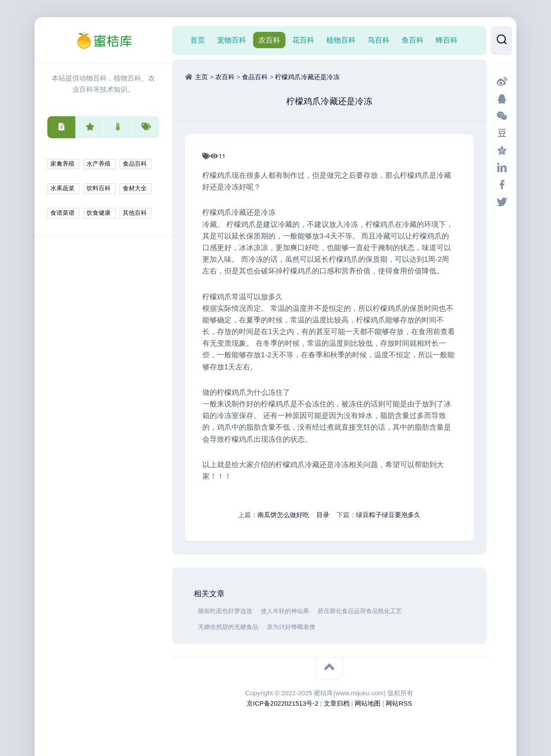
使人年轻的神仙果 (285, 611)
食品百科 (135, 164)
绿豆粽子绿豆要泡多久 (388, 515)
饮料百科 (99, 188)
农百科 (269, 40)
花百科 (303, 40)
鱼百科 (413, 40)
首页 (198, 40)
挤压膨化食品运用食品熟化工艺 (360, 611)
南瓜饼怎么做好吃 (283, 515)
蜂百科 (447, 40)
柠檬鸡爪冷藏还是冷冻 (307, 77)
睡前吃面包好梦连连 (225, 611)
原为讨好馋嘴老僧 (291, 627)
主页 (201, 77)
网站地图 (368, 703)
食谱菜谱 (62, 213)
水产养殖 (99, 164)
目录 (323, 515)
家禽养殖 (62, 164)
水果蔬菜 (62, 188)
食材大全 (135, 188)
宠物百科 (232, 40)
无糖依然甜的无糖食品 (228, 627)
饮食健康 (99, 213)
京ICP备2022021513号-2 (283, 703)
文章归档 (337, 703)
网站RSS (399, 703)
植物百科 (341, 40)
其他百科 (135, 213)
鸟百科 (379, 40)
